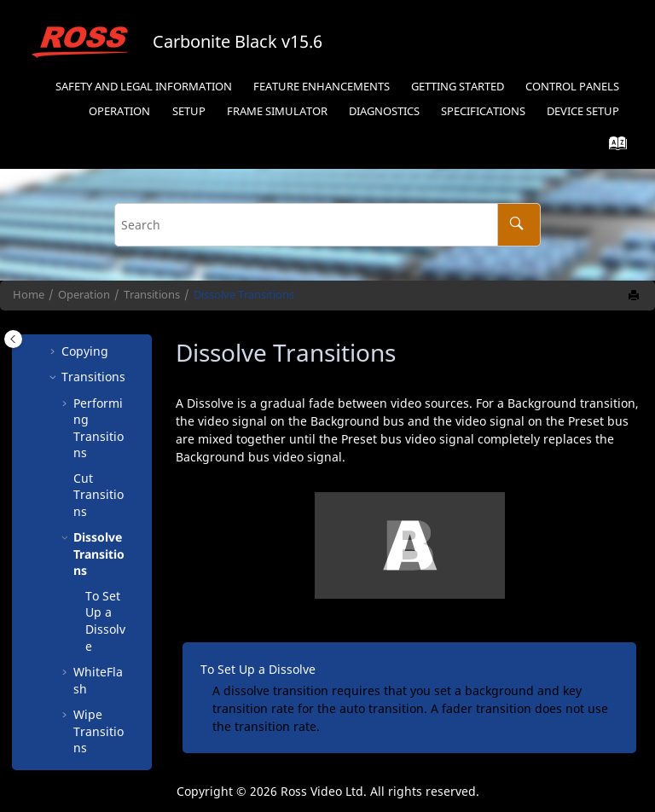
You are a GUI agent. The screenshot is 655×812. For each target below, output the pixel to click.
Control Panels (572, 87)
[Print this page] (635, 296)
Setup (189, 111)
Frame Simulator (277, 111)
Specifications (483, 111)
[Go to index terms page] (613, 147)
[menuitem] (143, 87)
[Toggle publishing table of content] (13, 339)
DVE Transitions (99, 715)
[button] (67, 403)
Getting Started (458, 87)
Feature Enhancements (322, 87)
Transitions (152, 295)
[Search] (519, 225)
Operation (119, 111)
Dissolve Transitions (244, 295)
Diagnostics (384, 111)
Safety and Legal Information (144, 87)
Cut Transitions (99, 419)
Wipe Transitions (99, 655)
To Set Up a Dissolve (105, 545)
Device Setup (583, 111)
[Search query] (327, 225)
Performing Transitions (99, 352)
